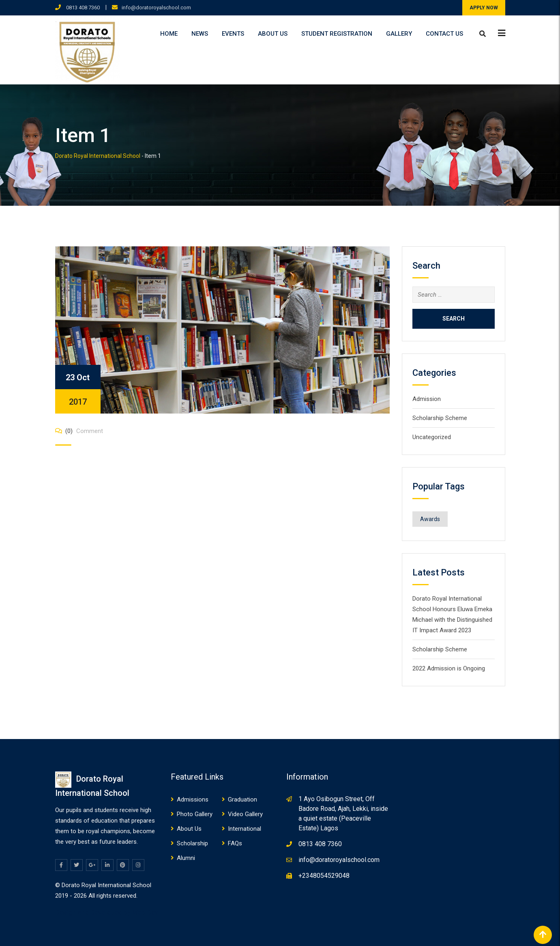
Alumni (186, 858)
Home (169, 34)
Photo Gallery (195, 814)
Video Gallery (245, 814)
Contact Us (444, 34)
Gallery (399, 34)
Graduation (242, 799)
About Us (273, 34)
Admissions (193, 799)
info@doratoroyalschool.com (156, 8)
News (200, 34)
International (245, 829)
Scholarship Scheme (440, 418)
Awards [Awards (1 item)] (430, 519)
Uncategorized (432, 437)
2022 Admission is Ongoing (449, 668)
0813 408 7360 (82, 8)
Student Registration (337, 34)
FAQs (235, 843)
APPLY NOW (484, 8)
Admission (427, 399)
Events (233, 34)
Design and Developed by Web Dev (107, 913)
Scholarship (192, 843)
